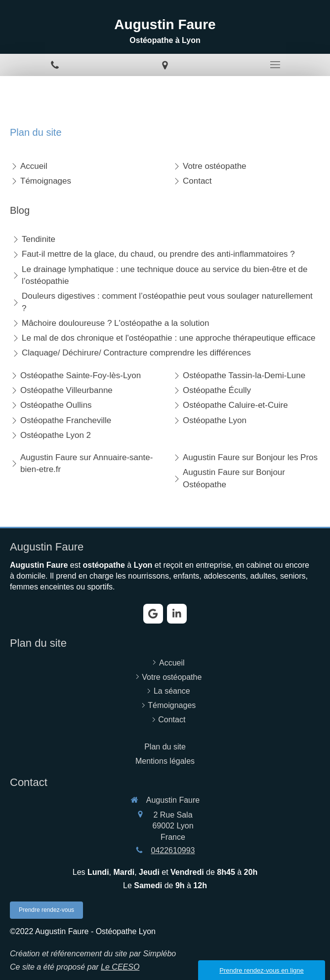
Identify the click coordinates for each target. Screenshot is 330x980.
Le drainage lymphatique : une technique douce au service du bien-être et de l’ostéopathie (165, 275)
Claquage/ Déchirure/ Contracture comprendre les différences (136, 353)
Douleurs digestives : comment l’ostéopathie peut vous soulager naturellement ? (167, 302)
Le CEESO (120, 967)
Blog (20, 210)
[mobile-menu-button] (275, 65)
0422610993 (173, 850)
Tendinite (39, 239)
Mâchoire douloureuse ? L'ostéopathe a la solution (115, 323)
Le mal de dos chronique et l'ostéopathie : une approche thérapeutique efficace (169, 338)
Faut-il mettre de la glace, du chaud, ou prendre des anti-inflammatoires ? (158, 254)
